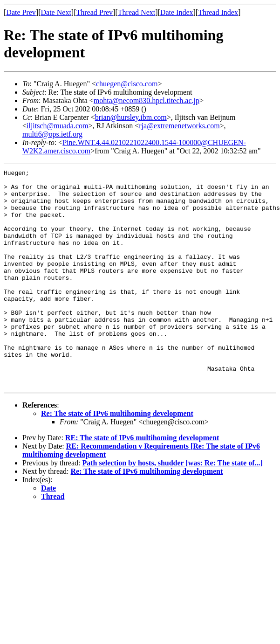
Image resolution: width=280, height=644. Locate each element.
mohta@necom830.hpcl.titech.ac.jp (147, 100)
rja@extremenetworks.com (179, 126)
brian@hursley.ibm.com (131, 117)
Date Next (56, 12)
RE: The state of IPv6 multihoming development (142, 481)
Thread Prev (94, 12)
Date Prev (21, 12)
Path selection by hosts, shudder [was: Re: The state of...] (172, 506)
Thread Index (218, 12)
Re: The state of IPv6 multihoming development (117, 457)
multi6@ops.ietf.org (52, 134)
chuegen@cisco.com (127, 84)
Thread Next (137, 12)
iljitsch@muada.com (57, 126)
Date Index (177, 12)
